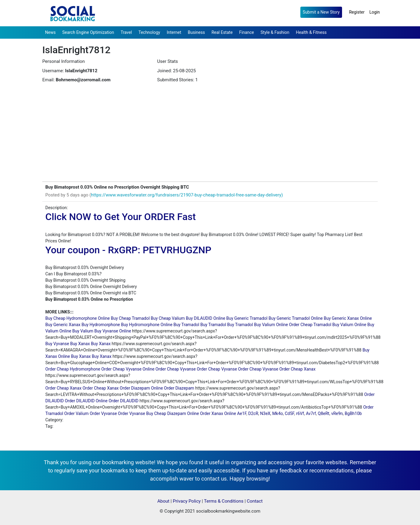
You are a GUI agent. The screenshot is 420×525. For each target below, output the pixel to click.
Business (196, 32)
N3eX (265, 413)
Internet (174, 32)
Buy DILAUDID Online (205, 318)
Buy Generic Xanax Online (348, 318)
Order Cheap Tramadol (310, 325)
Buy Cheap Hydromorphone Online (78, 318)
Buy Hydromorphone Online (147, 325)
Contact (255, 501)
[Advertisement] (210, 136)
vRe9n (337, 413)
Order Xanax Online (218, 413)
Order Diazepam (179, 388)
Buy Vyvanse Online (113, 331)
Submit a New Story (321, 12)
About (163, 501)
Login (375, 12)
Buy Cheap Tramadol (130, 318)
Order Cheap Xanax (297, 369)
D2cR (253, 413)
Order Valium (77, 413)
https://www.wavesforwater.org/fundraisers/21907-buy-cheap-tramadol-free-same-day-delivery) (187, 195)
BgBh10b (353, 413)
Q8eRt (324, 413)
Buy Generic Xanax (63, 325)
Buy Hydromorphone (101, 325)
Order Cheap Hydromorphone (73, 369)
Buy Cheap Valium (168, 318)
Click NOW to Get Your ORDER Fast (121, 217)
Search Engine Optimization (88, 32)
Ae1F (242, 413)
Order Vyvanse (103, 413)
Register (357, 12)
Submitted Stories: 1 (178, 80)
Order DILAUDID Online (86, 401)
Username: (53, 71)
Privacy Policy (187, 501)
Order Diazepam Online (141, 388)
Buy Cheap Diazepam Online (173, 413)
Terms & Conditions (224, 501)
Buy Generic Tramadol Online (296, 318)
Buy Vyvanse (57, 344)
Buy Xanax (80, 344)
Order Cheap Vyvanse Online (128, 369)
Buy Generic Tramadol (247, 318)
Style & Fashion (275, 32)
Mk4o (278, 413)
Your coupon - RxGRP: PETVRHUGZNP (128, 250)
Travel (126, 32)
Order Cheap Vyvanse (176, 369)
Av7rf (311, 413)
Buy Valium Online (271, 325)
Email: (48, 80)
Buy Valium (83, 331)
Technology (149, 32)
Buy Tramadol (186, 325)
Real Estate (222, 32)
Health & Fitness (311, 32)
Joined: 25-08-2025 (176, 71)
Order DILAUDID (123, 401)
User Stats (168, 61)
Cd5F (289, 413)
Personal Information (63, 61)
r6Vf (300, 413)
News (50, 32)
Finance (247, 32)
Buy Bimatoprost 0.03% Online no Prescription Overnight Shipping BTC (117, 187)
